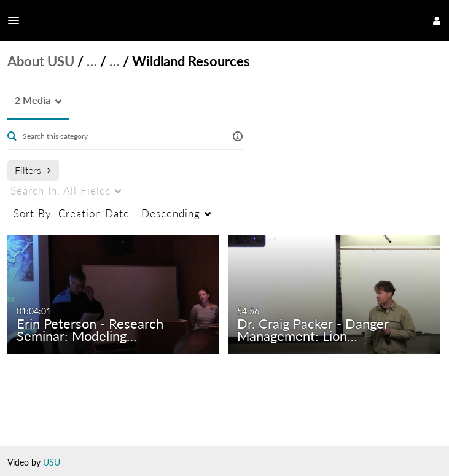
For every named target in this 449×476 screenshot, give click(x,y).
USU (52, 462)
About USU (41, 61)
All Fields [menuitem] (61, 191)
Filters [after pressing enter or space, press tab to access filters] (33, 170)
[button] (17, 20)
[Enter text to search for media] (118, 136)
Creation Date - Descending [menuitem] (107, 213)
